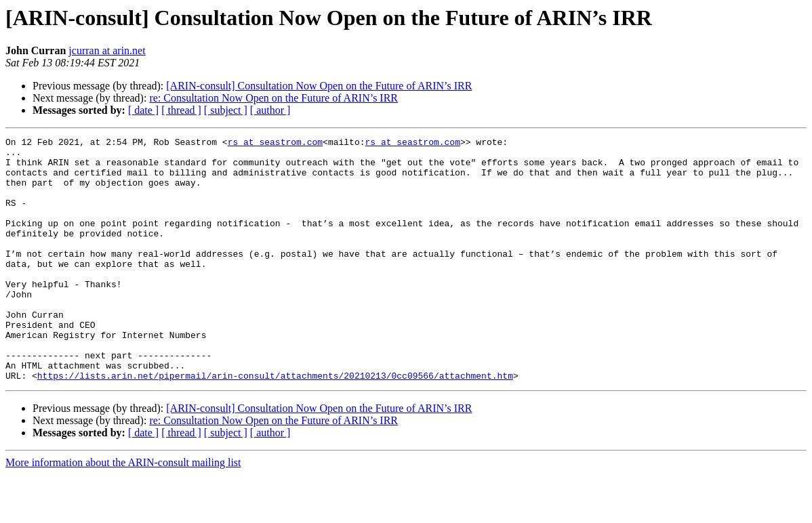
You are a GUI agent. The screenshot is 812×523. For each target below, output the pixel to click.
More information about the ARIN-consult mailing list (123, 511)
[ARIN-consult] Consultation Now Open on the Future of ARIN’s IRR (319, 86)
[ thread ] (181, 110)
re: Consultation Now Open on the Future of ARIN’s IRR (273, 98)
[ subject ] (226, 110)
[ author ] (270, 110)
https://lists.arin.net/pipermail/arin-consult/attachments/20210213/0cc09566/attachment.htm (275, 424)
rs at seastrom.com (275, 144)
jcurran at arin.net (107, 50)
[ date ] (143, 110)
